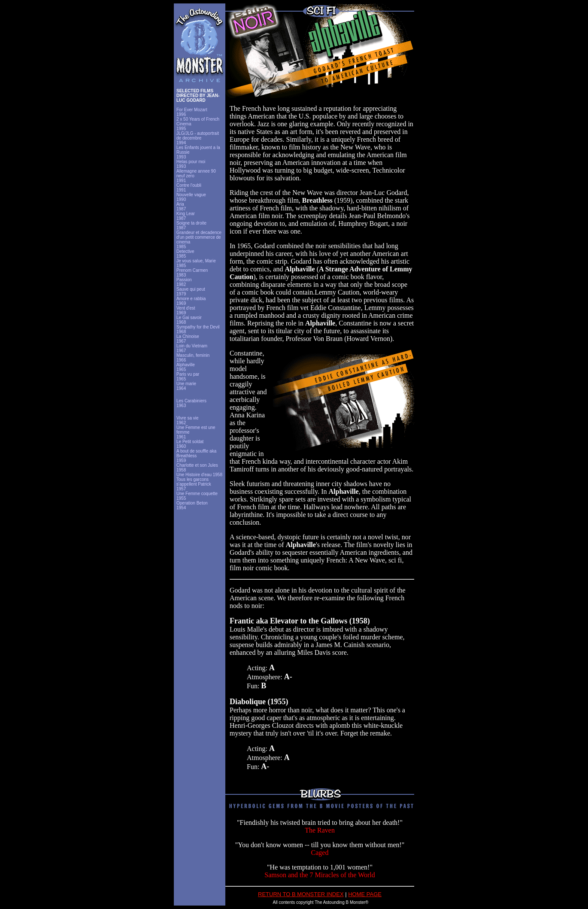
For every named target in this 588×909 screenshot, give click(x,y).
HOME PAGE (365, 894)
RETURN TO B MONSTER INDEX (301, 894)
